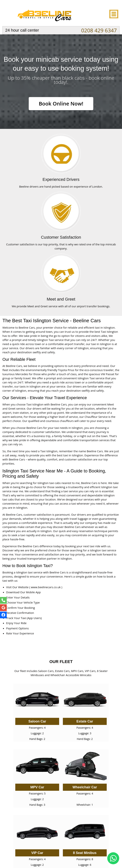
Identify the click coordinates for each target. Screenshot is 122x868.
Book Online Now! (61, 104)
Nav (113, 14)
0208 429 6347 (99, 30)
